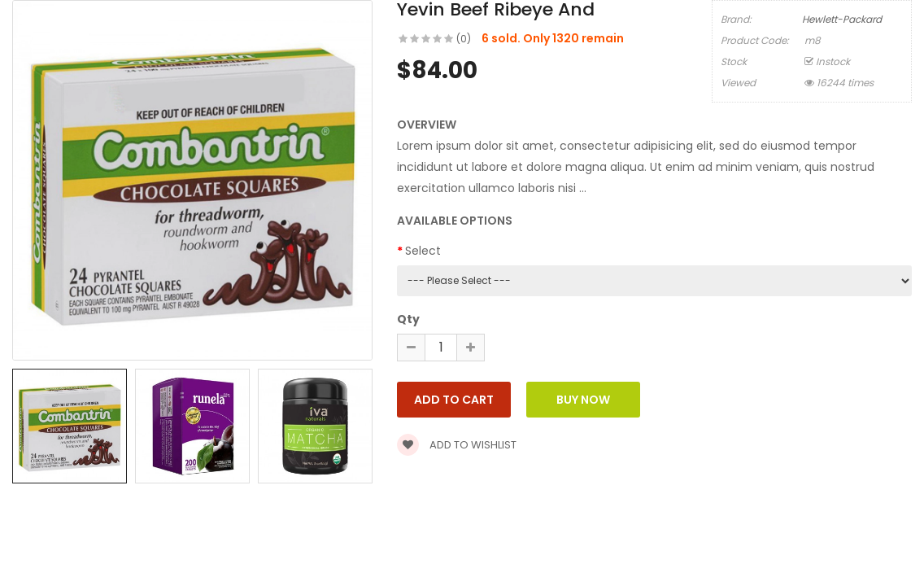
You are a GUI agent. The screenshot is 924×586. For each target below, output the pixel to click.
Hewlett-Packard (842, 19)
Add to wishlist (457, 445)
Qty (408, 319)
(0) (464, 39)
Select (423, 251)
